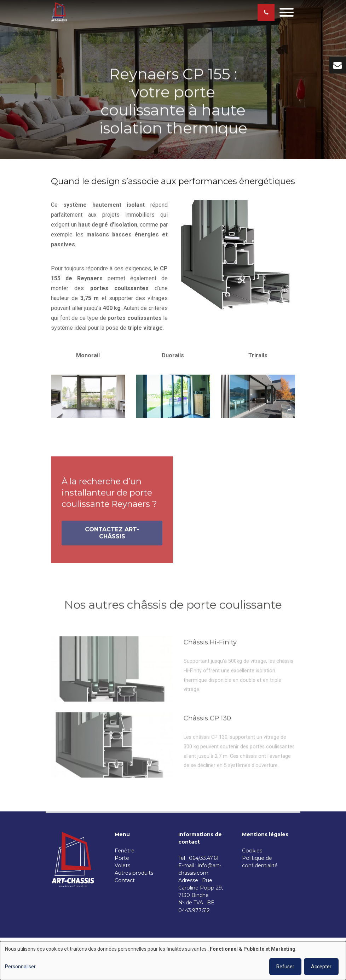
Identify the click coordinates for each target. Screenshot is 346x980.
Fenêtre (125, 851)
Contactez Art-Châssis (112, 535)
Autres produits (134, 873)
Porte (122, 858)
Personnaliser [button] (20, 967)
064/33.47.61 (205, 858)
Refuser (285, 967)
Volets (122, 865)
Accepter (321, 967)
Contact (125, 880)
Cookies (253, 851)
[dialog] (173, 961)
